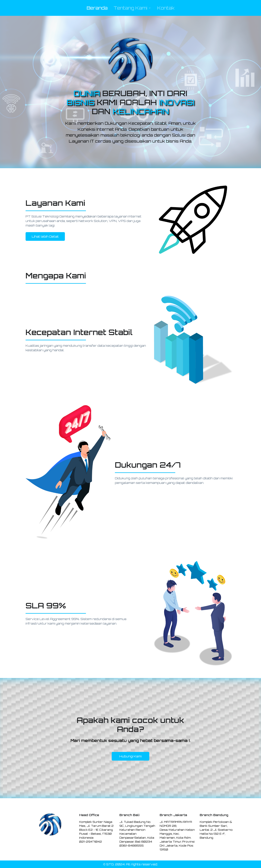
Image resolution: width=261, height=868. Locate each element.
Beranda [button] (97, 8)
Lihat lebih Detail (45, 236)
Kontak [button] (166, 8)
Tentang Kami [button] (130, 8)
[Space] (50, 824)
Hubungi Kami (130, 756)
